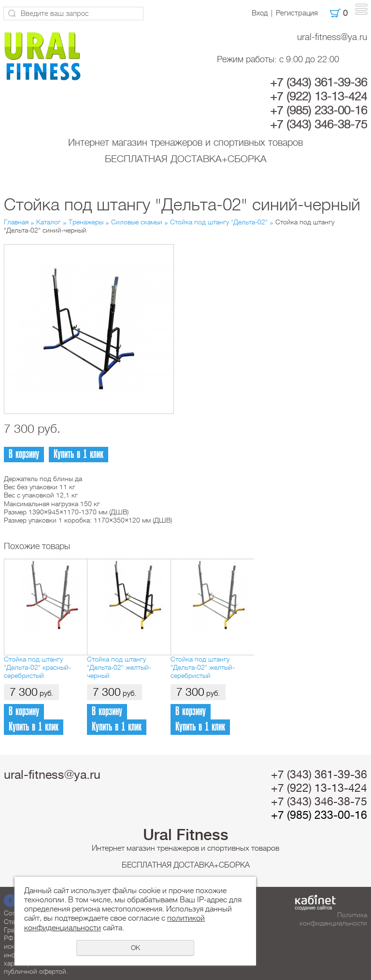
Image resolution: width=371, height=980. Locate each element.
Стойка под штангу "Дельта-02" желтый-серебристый (203, 668)
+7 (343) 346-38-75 (319, 124)
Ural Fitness (186, 835)
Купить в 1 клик (78, 454)
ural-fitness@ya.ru (332, 37)
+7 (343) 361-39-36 (319, 83)
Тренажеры (86, 222)
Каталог (49, 222)
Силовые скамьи (137, 222)
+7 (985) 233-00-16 (319, 110)
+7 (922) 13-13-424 (319, 97)
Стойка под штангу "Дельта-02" (219, 222)
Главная (16, 222)
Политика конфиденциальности (333, 919)
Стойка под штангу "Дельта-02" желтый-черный (119, 668)
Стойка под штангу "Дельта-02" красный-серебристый (37, 668)
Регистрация (297, 13)
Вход (260, 13)
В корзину (24, 454)
